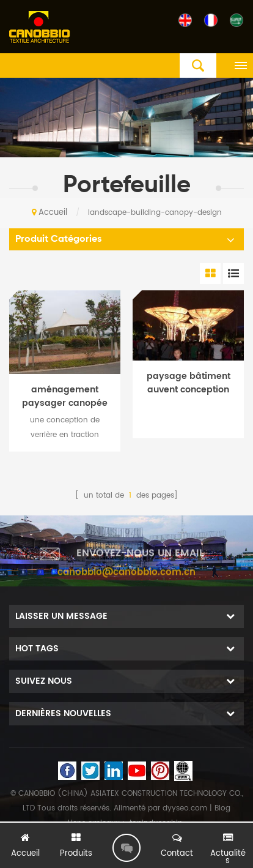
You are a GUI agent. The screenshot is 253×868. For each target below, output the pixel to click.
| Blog (219, 808)
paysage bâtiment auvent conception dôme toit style (189, 383)
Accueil (50, 213)
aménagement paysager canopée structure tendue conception (65, 397)
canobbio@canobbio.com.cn (127, 576)
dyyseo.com (185, 808)
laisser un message (127, 848)
